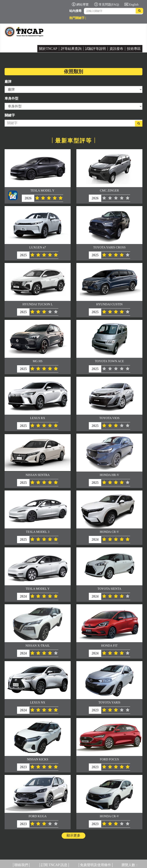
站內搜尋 (75, 11)
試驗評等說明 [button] (96, 49)
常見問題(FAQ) (109, 5)
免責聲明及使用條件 (96, 865)
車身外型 (11, 98)
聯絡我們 (21, 865)
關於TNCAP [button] (48, 49)
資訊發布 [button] (116, 49)
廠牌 (8, 82)
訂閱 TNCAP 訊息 (54, 865)
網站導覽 (82, 5)
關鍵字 (10, 115)
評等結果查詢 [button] (71, 49)
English (134, 5)
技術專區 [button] (134, 49)
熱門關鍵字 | (78, 18)
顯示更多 (73, 835)
